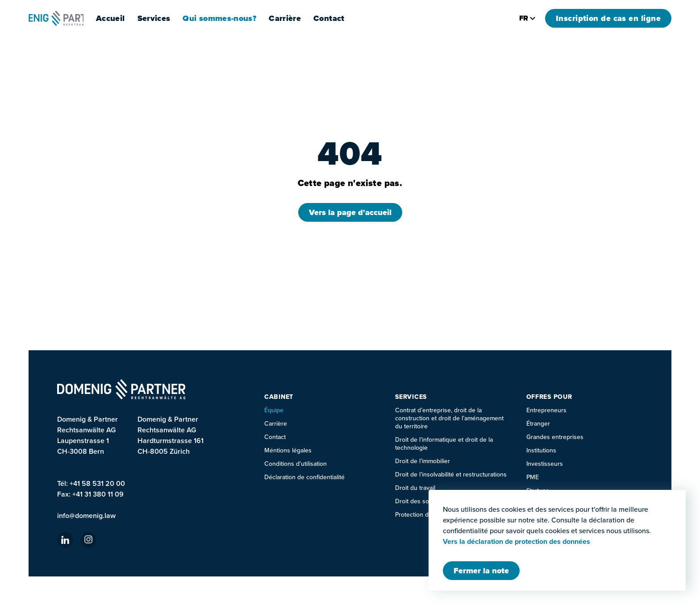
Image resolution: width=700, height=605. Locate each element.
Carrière (308, 18)
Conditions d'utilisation (296, 464)
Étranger (538, 424)
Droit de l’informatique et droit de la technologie (444, 444)
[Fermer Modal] (481, 571)
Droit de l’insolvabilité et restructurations (451, 474)
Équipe (274, 410)
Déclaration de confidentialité (304, 477)
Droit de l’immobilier (423, 461)
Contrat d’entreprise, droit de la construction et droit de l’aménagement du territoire (449, 418)
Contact (352, 18)
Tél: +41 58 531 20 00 (91, 483)
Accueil (134, 18)
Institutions (541, 450)
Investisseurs (545, 464)
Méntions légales (288, 450)
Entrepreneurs (546, 410)
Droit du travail (415, 488)
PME (533, 477)
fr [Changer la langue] (528, 18)
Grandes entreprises (555, 437)
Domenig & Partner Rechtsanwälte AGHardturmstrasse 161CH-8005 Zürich (171, 435)
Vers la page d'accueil (350, 212)
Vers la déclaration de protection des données (517, 542)
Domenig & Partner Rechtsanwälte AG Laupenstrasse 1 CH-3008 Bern (87, 435)
